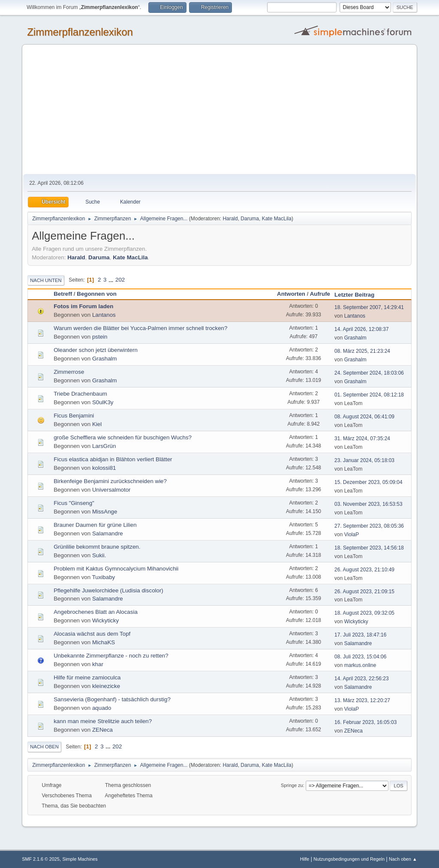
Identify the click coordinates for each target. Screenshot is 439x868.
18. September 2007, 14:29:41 (369, 307)
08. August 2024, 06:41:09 (364, 417)
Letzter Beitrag (358, 295)
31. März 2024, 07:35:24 (362, 439)
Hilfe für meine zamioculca (87, 677)
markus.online (360, 665)
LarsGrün (104, 446)
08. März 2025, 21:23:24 (362, 351)
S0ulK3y (103, 402)
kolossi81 (104, 468)
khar (98, 664)
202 (120, 280)
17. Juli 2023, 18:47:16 (360, 635)
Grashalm (355, 338)
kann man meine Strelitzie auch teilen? (103, 721)
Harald (230, 219)
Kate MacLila (277, 219)
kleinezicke (106, 686)
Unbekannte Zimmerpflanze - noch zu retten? (111, 656)
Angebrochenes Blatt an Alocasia (96, 612)
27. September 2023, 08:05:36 (369, 526)
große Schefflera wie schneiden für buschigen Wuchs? (123, 437)
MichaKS (104, 642)
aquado (102, 708)
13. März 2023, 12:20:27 (362, 700)
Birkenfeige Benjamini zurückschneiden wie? (110, 481)
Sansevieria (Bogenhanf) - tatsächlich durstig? (112, 699)
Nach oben (44, 747)
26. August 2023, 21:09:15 (364, 592)
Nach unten (46, 280)
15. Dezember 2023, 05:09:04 (368, 482)
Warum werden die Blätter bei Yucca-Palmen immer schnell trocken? (140, 328)
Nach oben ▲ (403, 859)
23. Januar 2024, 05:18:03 (364, 460)
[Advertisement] (219, 110)
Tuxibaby (104, 577)
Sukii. (99, 555)
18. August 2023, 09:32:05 (364, 613)
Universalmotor (111, 490)
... (112, 280)
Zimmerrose (69, 372)
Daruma (250, 219)
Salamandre (108, 533)
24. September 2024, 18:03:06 (369, 373)
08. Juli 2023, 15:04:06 (360, 657)
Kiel (97, 424)
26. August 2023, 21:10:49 (364, 570)
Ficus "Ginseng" (74, 503)
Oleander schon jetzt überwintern (96, 350)
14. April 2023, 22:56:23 (362, 679)
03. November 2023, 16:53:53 (368, 504)
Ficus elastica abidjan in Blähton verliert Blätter (113, 459)
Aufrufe (320, 294)
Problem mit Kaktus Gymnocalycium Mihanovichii (116, 569)
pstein (100, 337)
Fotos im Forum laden (83, 306)
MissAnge (105, 512)
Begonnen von (97, 294)
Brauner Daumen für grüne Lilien (95, 525)
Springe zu (292, 785)
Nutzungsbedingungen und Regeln (349, 859)
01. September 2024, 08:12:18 (369, 395)
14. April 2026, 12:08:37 (362, 329)
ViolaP (352, 535)
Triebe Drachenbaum (80, 394)
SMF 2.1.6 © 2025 (41, 859)
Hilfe (305, 859)
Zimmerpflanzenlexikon (80, 32)
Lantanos (104, 315)
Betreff (63, 294)
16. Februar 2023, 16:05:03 (365, 722)
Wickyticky (105, 620)
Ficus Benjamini (74, 416)
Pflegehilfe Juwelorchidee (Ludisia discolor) (108, 590)
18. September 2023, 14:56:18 (369, 548)
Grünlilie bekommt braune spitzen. (97, 547)
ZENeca (102, 730)
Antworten (291, 294)
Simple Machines (80, 859)
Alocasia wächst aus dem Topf (92, 634)
